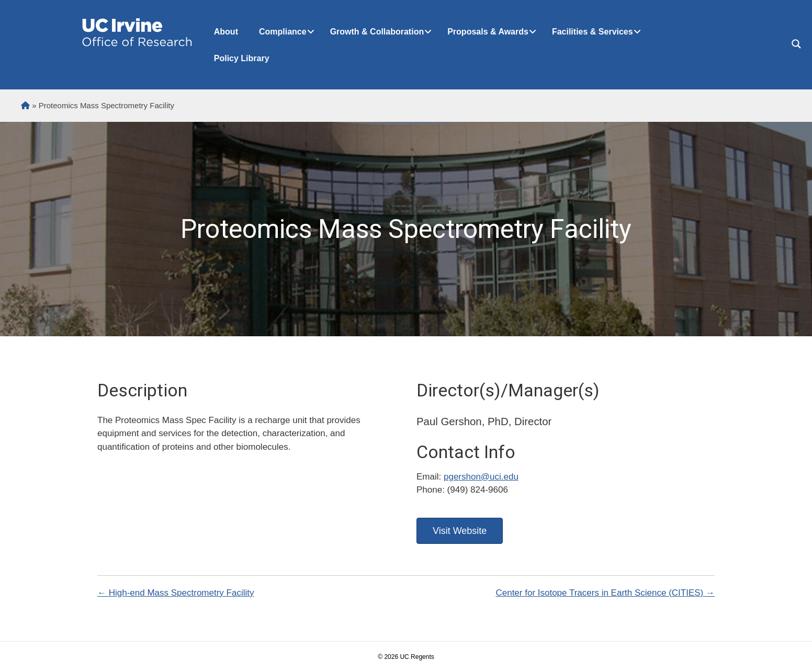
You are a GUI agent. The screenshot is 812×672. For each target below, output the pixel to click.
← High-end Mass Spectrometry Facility (176, 593)
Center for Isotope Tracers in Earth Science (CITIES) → (605, 593)
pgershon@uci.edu (481, 477)
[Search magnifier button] (796, 44)
